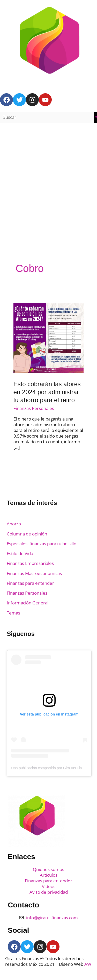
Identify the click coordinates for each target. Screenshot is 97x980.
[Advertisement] (48, 179)
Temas (13, 613)
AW (88, 964)
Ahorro (14, 524)
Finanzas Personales (34, 408)
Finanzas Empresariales (30, 563)
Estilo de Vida (20, 553)
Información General (28, 603)
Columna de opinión (27, 534)
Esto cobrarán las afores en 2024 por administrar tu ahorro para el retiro (47, 392)
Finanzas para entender (30, 583)
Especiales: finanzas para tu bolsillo (42, 544)
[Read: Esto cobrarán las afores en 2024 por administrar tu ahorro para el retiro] (49, 338)
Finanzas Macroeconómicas (34, 573)
